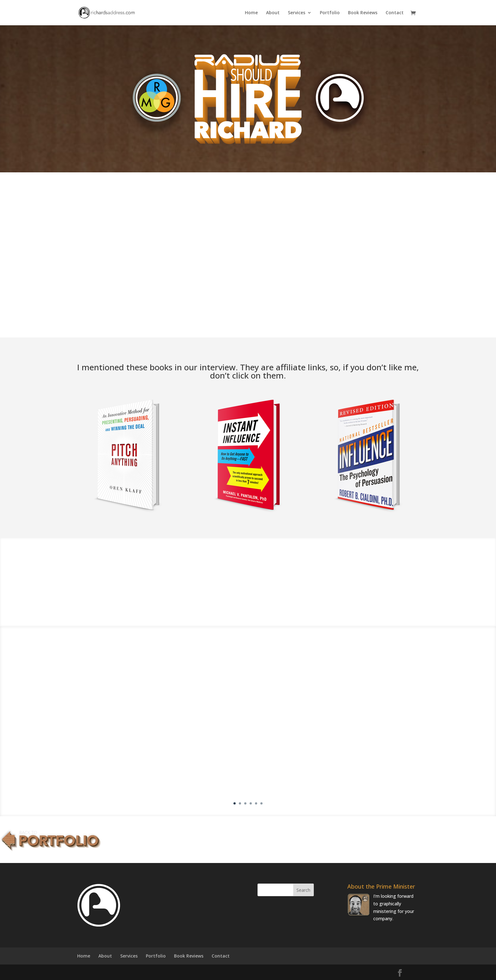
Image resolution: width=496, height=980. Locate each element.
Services (297, 13)
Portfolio (330, 13)
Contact (395, 13)
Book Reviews (363, 13)
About (273, 13)
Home (251, 13)
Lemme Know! (286, 304)
